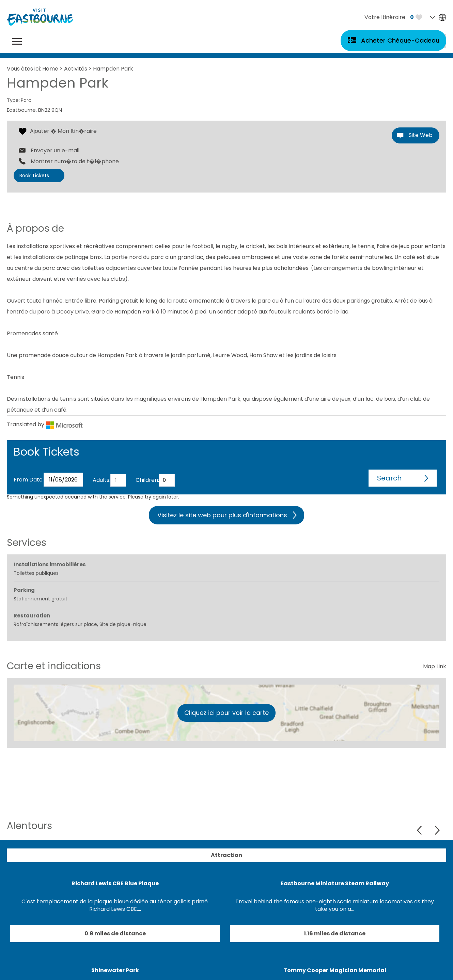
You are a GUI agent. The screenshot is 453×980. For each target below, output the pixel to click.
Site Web (421, 135)
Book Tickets (34, 175)
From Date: (29, 480)
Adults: (101, 480)
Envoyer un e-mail (55, 151)
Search (389, 478)
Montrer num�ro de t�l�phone (75, 162)
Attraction (226, 855)
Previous (420, 830)
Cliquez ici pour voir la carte (226, 713)
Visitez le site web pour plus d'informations (222, 515)
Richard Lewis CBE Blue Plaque (115, 883)
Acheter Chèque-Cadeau (400, 40)
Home (50, 69)
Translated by (45, 424)
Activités (76, 69)
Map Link (435, 666)
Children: (147, 480)
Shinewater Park (115, 970)
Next (437, 830)
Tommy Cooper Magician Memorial (335, 970)
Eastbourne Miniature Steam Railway (335, 883)
